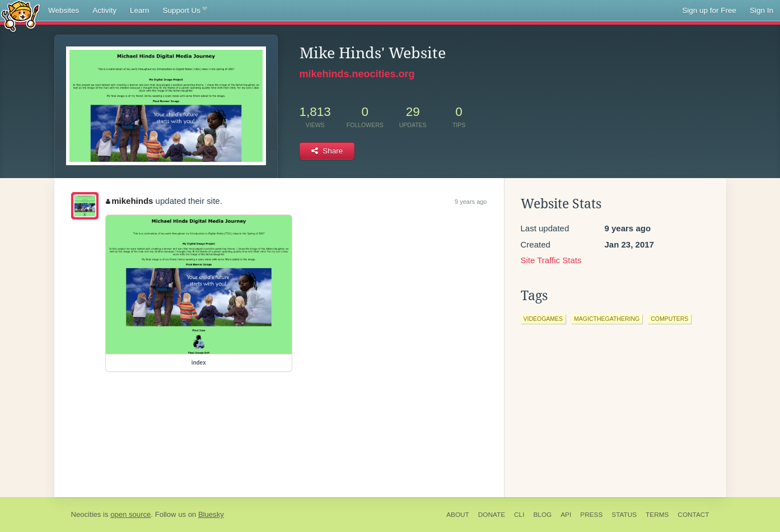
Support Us (185, 11)
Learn (140, 10)
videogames (543, 319)
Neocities (86, 514)
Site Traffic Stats (551, 260)
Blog (542, 515)
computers (669, 319)
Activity (104, 10)
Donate (492, 515)
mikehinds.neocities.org (357, 74)
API (566, 515)
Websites (64, 10)
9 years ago (471, 202)
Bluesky (211, 514)
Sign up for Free (709, 10)
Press (591, 515)
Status (624, 515)
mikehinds (130, 201)
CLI (519, 515)
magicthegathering (607, 319)
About (458, 515)
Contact (693, 515)
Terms (657, 515)
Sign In (762, 10)
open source (130, 514)
